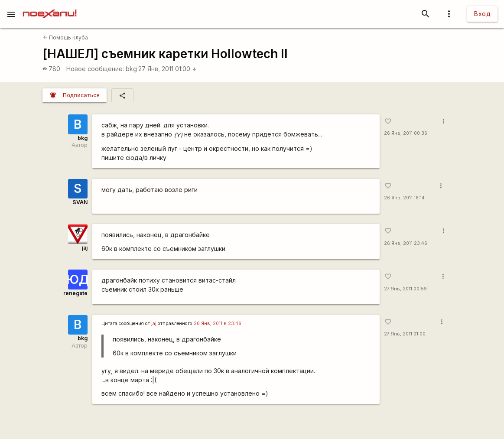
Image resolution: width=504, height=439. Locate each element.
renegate (75, 293)
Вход (482, 14)
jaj (85, 248)
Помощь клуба (65, 37)
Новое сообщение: (95, 69)
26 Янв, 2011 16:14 (404, 198)
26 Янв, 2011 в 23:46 (218, 324)
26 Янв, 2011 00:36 (406, 133)
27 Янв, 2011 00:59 (405, 289)
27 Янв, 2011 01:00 (167, 69)
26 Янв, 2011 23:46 (406, 243)
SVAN (80, 202)
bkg (131, 69)
